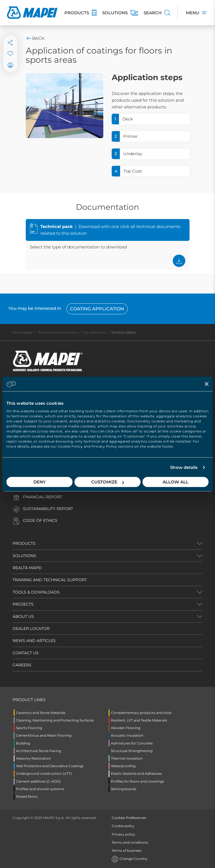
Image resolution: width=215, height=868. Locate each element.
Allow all (176, 482)
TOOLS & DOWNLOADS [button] (36, 592)
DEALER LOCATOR (31, 629)
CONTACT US (26, 653)
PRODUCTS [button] (24, 543)
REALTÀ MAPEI (27, 568)
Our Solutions (94, 332)
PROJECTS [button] (23, 604)
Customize (108, 482)
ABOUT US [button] (23, 616)
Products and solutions (58, 332)
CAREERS (22, 665)
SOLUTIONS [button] (24, 556)
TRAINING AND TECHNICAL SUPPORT (50, 580)
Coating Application (97, 309)
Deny (39, 482)
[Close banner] (207, 384)
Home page (23, 332)
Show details (184, 467)
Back (35, 38)
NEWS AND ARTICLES (34, 641)
